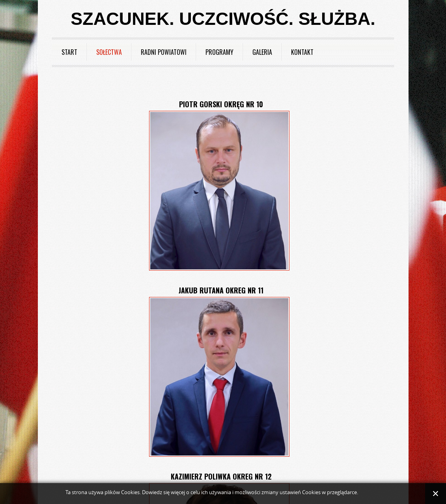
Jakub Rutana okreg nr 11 (221, 290)
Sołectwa (109, 52)
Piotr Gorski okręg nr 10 (221, 104)
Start (69, 52)
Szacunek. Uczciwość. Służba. (223, 19)
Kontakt (302, 52)
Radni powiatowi (164, 52)
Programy (219, 52)
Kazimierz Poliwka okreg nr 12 (221, 476)
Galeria (262, 52)
